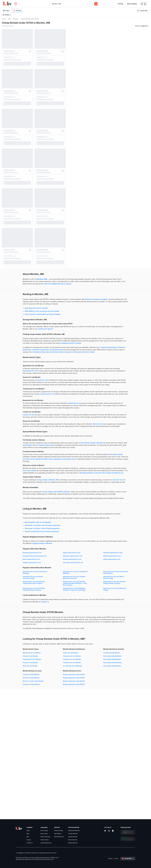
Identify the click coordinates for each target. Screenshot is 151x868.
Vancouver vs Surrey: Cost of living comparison (21, 609)
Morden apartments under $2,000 (13, 811)
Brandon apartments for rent (50, 645)
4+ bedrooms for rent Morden (50, 774)
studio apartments (18, 368)
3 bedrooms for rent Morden (49, 771)
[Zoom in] (148, 859)
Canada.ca (6, 703)
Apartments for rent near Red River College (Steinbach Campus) (52, 683)
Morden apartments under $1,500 (13, 808)
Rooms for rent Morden (9, 774)
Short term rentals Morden (49, 786)
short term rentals (32, 372)
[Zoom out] (148, 862)
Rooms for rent (14, 467)
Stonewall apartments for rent (11, 639)
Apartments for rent (45, 391)
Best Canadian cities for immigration (17, 602)
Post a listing (132, 4)
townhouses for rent (9, 426)
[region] (109, 443)
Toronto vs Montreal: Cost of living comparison (21, 612)
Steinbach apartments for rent (12, 642)
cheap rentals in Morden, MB (27, 544)
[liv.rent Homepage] (7, 4)
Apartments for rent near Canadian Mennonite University (13, 672)
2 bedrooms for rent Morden (49, 768)
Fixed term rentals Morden (49, 793)
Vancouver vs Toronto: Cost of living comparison (22, 606)
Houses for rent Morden (10, 771)
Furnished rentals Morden (10, 783)
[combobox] (52, 4)
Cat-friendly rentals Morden (11, 796)
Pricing (120, 4)
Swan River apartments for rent (12, 652)
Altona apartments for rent (10, 645)
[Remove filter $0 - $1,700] (10, 15)
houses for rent (22, 405)
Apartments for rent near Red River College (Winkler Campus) (13, 683)
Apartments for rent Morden (11, 761)
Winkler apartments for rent (49, 642)
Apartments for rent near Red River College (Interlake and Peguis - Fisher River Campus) (53, 677)
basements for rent (54, 435)
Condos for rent (8, 451)
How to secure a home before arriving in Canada (22, 323)
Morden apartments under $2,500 (13, 814)
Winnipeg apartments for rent (11, 635)
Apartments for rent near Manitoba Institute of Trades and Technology (13, 688)
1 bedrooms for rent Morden (49, 764)
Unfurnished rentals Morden (11, 786)
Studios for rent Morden (48, 761)
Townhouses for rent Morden (11, 768)
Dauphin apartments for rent (49, 648)
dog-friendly (50, 493)
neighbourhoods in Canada (12, 359)
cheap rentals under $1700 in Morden (35, 560)
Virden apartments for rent (10, 648)
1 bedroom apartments (28, 365)
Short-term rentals (49, 528)
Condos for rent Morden (10, 764)
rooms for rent (35, 546)
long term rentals (15, 372)
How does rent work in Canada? (16, 317)
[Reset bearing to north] (148, 865)
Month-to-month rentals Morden (51, 789)
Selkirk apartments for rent (49, 635)
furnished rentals (43, 370)
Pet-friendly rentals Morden (11, 789)
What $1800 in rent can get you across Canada (21, 320)
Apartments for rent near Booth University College (50, 667)
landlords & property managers (13, 308)
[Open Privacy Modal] (16, 4)
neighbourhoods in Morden (12, 626)
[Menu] (144, 4)
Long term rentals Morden (49, 783)
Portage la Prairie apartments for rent (52, 639)
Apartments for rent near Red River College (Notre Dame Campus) (13, 677)
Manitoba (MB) (21, 281)
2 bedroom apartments (46, 365)
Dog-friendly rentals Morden (11, 793)
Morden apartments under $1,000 (13, 805)
